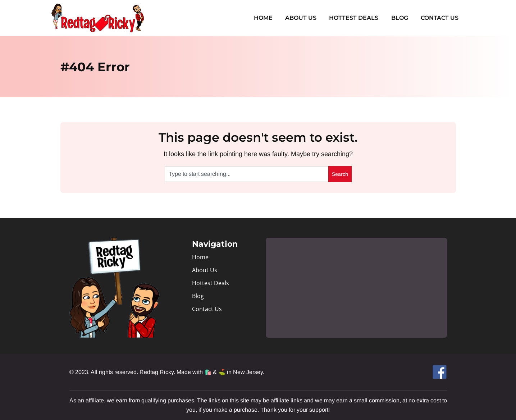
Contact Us (440, 18)
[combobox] (246, 174)
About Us (305, 18)
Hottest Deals (357, 18)
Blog (401, 18)
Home (269, 18)
